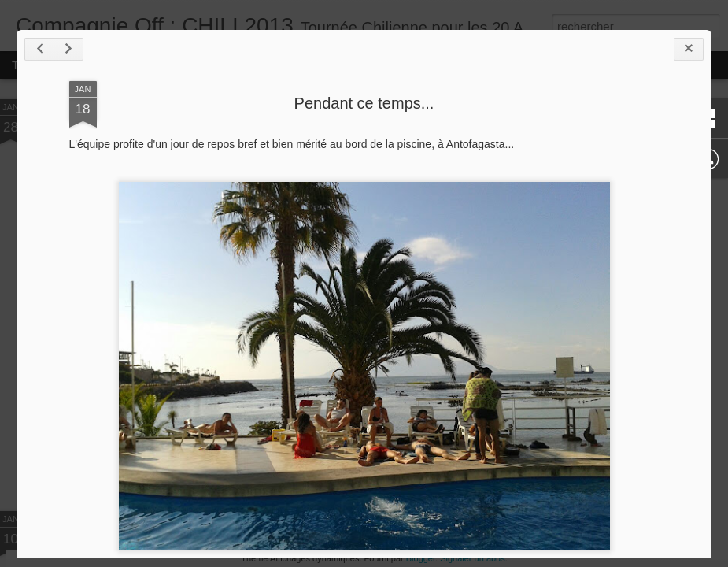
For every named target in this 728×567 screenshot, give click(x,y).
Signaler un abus (473, 558)
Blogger (421, 558)
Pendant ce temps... (364, 103)
